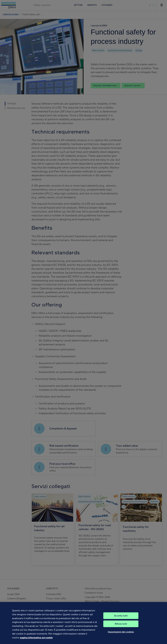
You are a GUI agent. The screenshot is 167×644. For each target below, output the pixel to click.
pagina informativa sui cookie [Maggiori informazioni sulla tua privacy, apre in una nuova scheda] (36, 640)
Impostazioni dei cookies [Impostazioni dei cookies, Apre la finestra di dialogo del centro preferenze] (121, 634)
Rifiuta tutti (121, 626)
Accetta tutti (121, 618)
